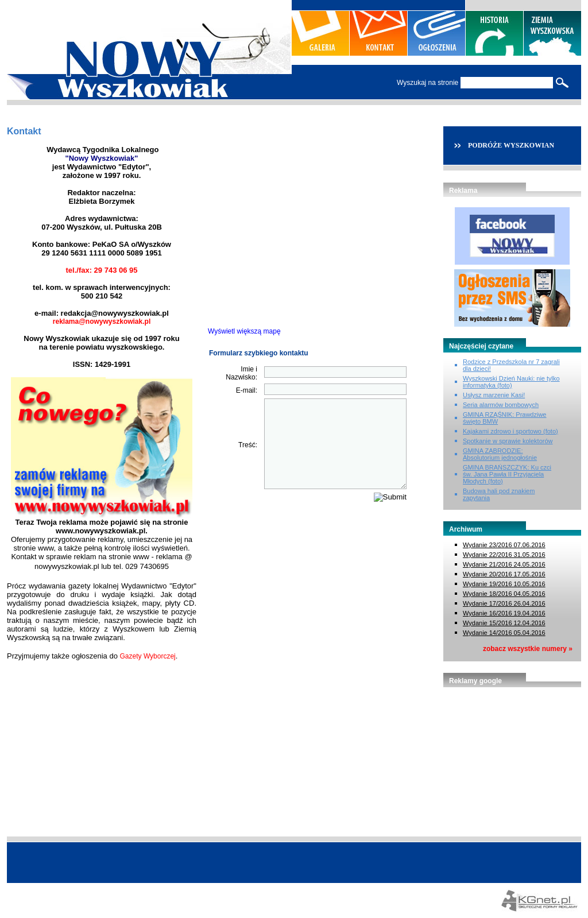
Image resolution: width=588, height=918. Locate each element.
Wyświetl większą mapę (244, 331)
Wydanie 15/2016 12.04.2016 (504, 623)
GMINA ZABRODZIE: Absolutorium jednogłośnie (500, 454)
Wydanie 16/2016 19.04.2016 (504, 613)
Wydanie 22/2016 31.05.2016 (504, 555)
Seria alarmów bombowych (501, 405)
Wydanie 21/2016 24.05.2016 (504, 564)
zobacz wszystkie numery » (528, 649)
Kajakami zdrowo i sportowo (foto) (510, 431)
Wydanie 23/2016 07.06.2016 (504, 545)
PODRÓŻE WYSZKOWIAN (511, 145)
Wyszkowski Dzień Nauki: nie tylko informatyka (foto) (511, 382)
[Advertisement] (512, 756)
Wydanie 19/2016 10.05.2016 (504, 584)
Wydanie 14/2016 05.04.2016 (504, 633)
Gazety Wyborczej (148, 656)
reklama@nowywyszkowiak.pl (102, 322)
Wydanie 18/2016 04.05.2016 (504, 594)
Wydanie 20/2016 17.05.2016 (504, 574)
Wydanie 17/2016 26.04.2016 (504, 603)
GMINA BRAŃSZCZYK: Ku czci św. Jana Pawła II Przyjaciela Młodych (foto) (507, 474)
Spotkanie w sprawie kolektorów (508, 441)
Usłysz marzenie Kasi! (494, 395)
